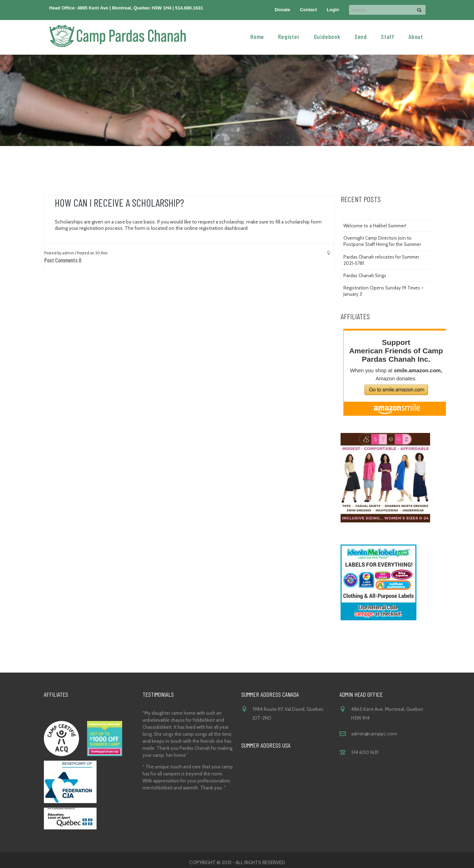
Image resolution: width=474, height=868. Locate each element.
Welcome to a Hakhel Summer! (375, 226)
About (416, 36)
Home (257, 36)
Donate (282, 10)
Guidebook (327, 36)
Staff (388, 36)
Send (361, 36)
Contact (308, 10)
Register (289, 36)
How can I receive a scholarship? (119, 202)
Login (333, 10)
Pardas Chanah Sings (365, 275)
